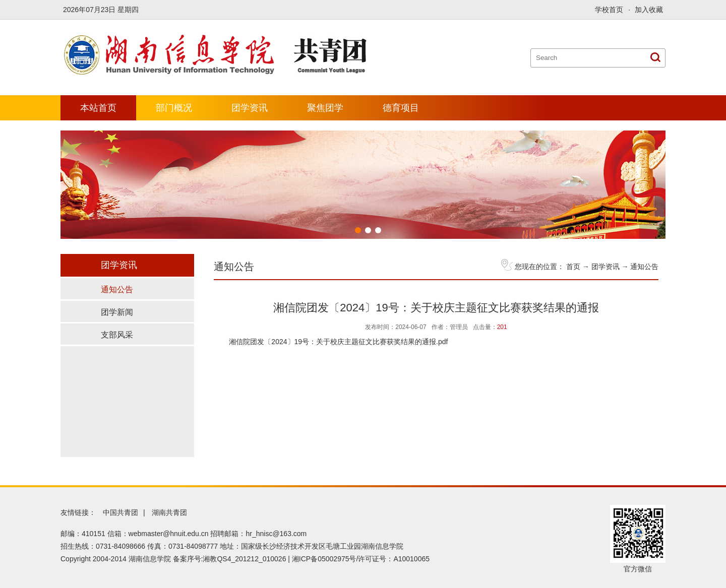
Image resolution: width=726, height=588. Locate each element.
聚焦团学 (325, 108)
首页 (573, 267)
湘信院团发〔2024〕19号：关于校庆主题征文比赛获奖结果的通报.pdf (338, 342)
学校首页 (609, 10)
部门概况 (174, 108)
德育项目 (401, 108)
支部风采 (117, 335)
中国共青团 (120, 512)
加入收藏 (649, 10)
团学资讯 (250, 108)
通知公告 (644, 267)
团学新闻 (117, 312)
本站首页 (98, 108)
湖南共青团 (169, 512)
